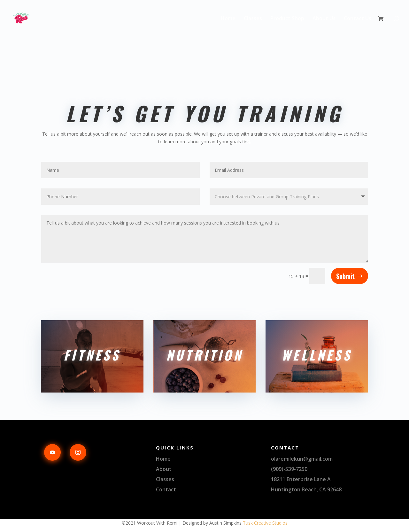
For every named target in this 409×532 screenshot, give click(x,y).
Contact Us (358, 19)
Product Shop (287, 19)
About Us (324, 19)
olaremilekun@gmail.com (302, 459)
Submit (345, 276)
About (164, 469)
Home (228, 19)
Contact (166, 489)
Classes (253, 19)
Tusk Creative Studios (265, 523)
